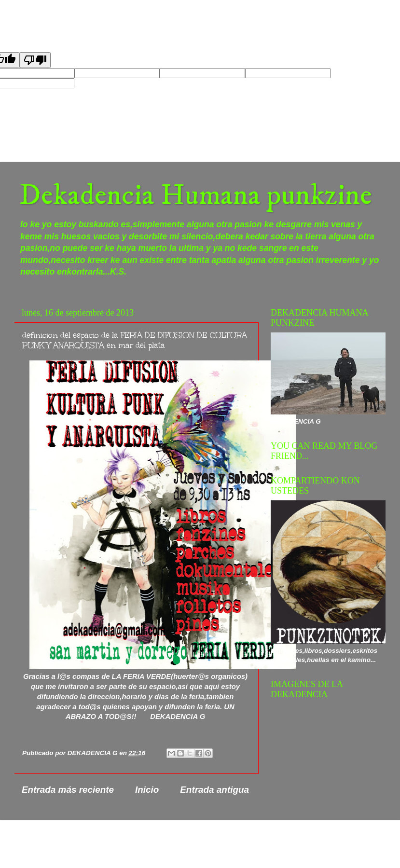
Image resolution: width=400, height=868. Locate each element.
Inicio (147, 790)
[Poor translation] (35, 60)
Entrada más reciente (68, 790)
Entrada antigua (214, 790)
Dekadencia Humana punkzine (196, 196)
